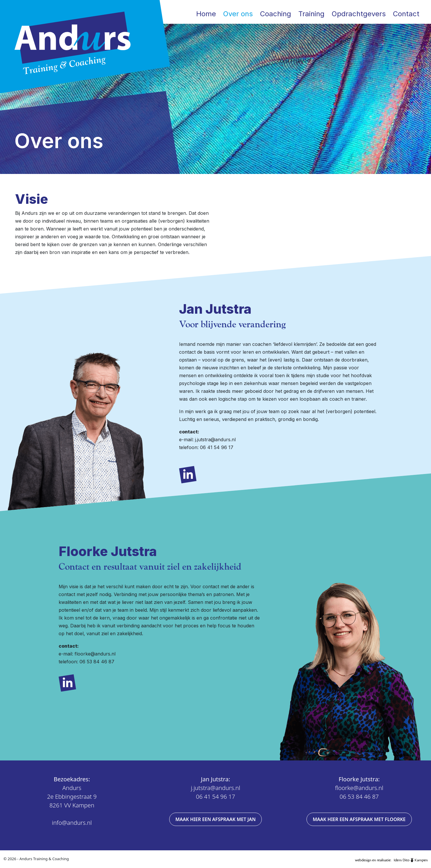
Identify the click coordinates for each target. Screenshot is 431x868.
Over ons (238, 14)
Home (206, 14)
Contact (406, 14)
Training (311, 14)
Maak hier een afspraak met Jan (215, 819)
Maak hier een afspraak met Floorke (359, 819)
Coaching (276, 14)
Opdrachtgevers (359, 14)
